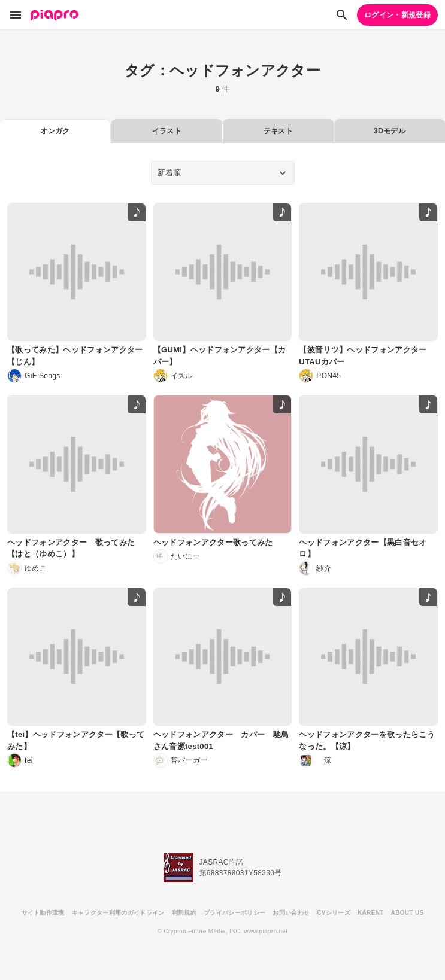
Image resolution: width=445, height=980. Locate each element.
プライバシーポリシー (234, 913)
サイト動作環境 (43, 913)
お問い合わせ (291, 913)
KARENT (371, 913)
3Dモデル (390, 131)
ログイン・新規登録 (397, 15)
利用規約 (184, 913)
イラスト (167, 131)
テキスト (278, 131)
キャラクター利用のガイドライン (118, 913)
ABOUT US (408, 913)
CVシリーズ (334, 913)
